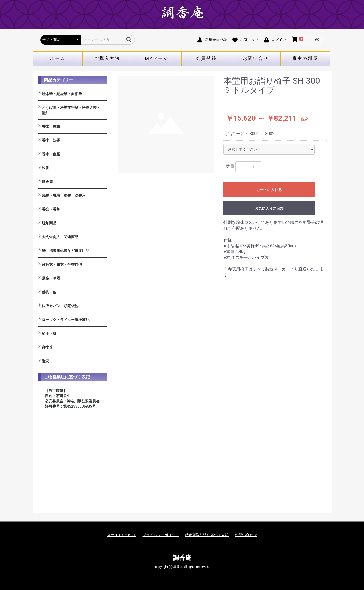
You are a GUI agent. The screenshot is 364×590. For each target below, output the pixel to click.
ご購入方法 (107, 58)
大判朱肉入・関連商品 (60, 237)
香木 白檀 (51, 126)
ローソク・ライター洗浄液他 (66, 320)
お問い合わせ (246, 535)
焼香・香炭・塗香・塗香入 (64, 195)
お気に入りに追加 (269, 208)
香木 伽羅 (51, 154)
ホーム (58, 58)
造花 (46, 361)
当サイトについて (122, 535)
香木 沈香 (51, 140)
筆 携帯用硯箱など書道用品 (66, 251)
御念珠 (47, 347)
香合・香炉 (51, 209)
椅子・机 (49, 333)
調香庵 (182, 558)
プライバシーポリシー (161, 535)
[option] (166, 125)
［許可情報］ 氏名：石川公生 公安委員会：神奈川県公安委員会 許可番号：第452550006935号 (72, 398)
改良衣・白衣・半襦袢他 (62, 264)
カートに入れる (269, 190)
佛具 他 (49, 292)
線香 (46, 168)
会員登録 (206, 58)
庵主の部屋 (305, 58)
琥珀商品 (49, 223)
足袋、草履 (51, 278)
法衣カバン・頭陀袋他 (60, 306)
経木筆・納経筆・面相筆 (62, 94)
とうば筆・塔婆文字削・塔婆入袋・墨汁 (71, 110)
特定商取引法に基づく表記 (207, 535)
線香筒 (47, 182)
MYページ (157, 58)
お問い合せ (256, 58)
